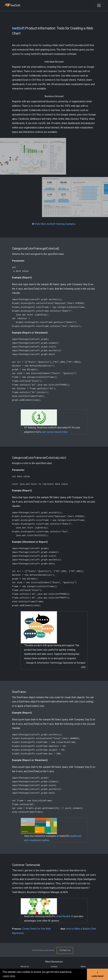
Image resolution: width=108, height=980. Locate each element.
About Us (25, 966)
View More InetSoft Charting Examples (54, 224)
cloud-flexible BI (65, 916)
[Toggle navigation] (99, 5)
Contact (54, 966)
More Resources (54, 962)
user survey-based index (55, 432)
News (83, 966)
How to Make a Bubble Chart (81, 929)
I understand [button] (97, 974)
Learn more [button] (9, 976)
